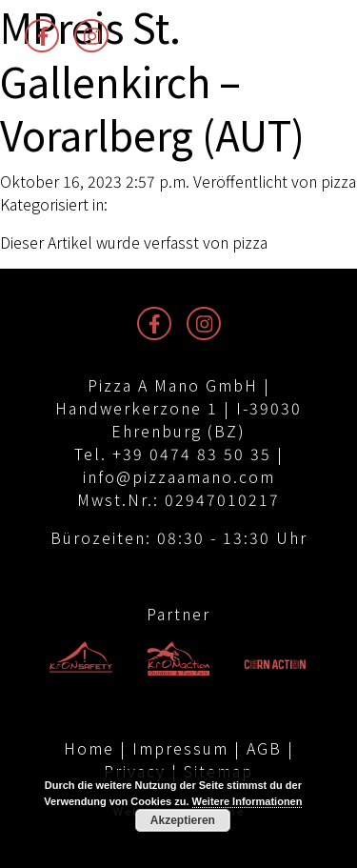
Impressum (180, 748)
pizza (338, 181)
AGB (264, 748)
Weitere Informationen (248, 801)
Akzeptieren (183, 820)
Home (89, 748)
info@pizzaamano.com (179, 476)
